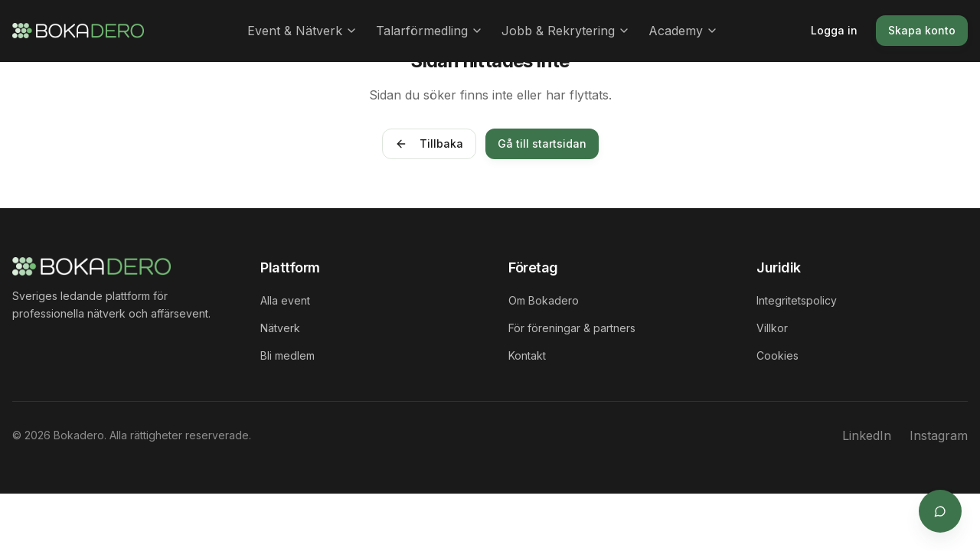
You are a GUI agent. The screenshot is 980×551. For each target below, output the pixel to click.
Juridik (779, 267)
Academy (683, 31)
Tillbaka (429, 143)
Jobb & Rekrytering (566, 31)
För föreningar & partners (572, 328)
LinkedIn (867, 435)
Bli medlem (287, 355)
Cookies (777, 355)
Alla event (285, 300)
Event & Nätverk (302, 31)
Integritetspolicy (797, 300)
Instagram (939, 435)
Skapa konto (922, 30)
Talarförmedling (430, 31)
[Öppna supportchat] (940, 511)
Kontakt (527, 355)
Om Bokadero (544, 300)
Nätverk (280, 328)
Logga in (834, 30)
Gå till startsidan (542, 143)
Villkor (772, 328)
